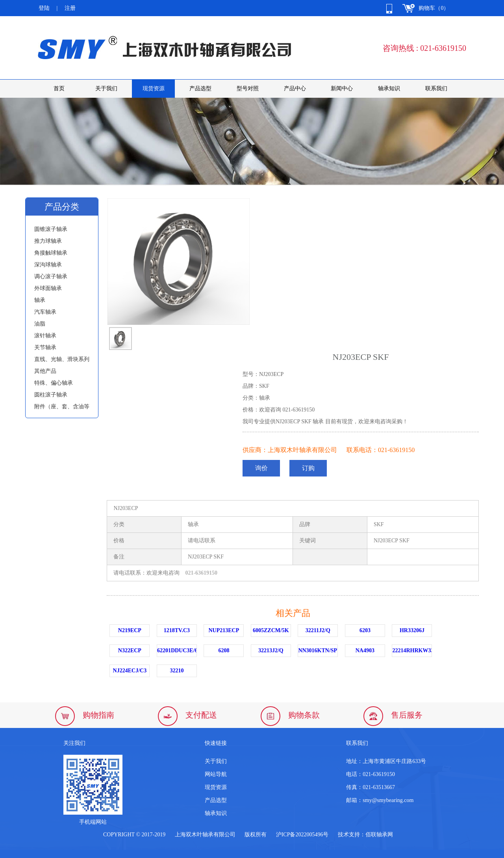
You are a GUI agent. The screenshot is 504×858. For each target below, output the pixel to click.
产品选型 (200, 88)
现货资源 (154, 88)
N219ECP (130, 630)
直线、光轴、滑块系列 (62, 359)
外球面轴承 (48, 288)
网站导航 (216, 774)
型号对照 (248, 88)
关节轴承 (45, 347)
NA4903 (365, 650)
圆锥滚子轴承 (51, 229)
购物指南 (98, 715)
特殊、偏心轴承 (54, 383)
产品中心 (295, 88)
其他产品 (45, 371)
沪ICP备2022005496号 (302, 835)
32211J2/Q (318, 630)
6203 (365, 630)
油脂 (40, 324)
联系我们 (436, 88)
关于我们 (106, 88)
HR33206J (412, 630)
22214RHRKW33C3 (412, 650)
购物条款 (304, 715)
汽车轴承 (45, 312)
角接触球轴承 (51, 253)
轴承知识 (389, 88)
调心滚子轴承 (51, 276)
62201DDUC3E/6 (177, 650)
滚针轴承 (45, 336)
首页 (59, 88)
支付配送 (201, 715)
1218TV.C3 (177, 630)
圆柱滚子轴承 (51, 395)
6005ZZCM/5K (271, 630)
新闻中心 (342, 88)
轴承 (40, 300)
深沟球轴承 (48, 265)
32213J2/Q (271, 650)
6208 (224, 650)
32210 (177, 671)
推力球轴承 (48, 241)
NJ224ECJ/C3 (130, 671)
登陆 (44, 8)
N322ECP (130, 650)
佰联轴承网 (379, 835)
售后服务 (407, 715)
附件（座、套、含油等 (62, 407)
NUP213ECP (224, 630)
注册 (70, 8)
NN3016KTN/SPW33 (318, 650)
